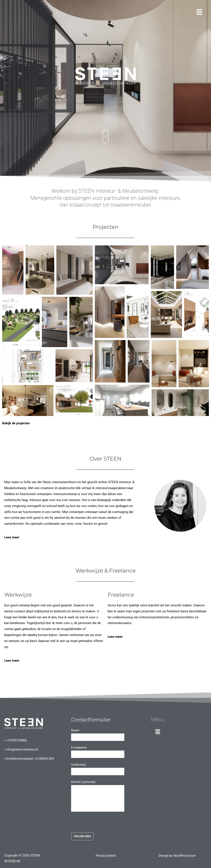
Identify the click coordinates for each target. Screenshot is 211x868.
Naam (104, 734)
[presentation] (104, 823)
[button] (105, 12)
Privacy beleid (105, 855)
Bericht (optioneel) (104, 795)
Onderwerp (104, 768)
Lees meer (12, 537)
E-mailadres (104, 751)
